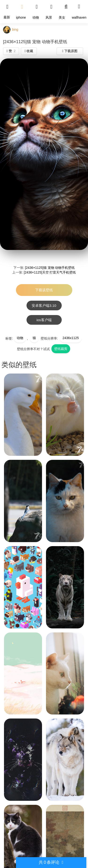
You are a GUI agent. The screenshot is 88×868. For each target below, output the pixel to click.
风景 (49, 17)
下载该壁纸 (44, 290)
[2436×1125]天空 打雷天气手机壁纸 (50, 272)
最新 (7, 17)
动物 (36, 17)
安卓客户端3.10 (44, 305)
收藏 (29, 51)
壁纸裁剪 (61, 349)
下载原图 (70, 51)
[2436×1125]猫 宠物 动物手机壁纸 (50, 268)
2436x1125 (71, 338)
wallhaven (79, 17)
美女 (62, 17)
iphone (21, 17)
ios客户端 (44, 320)
